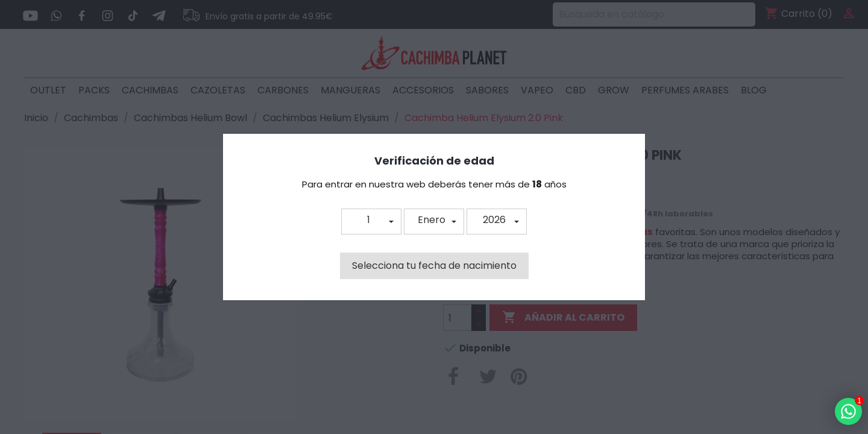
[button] (371, 222)
